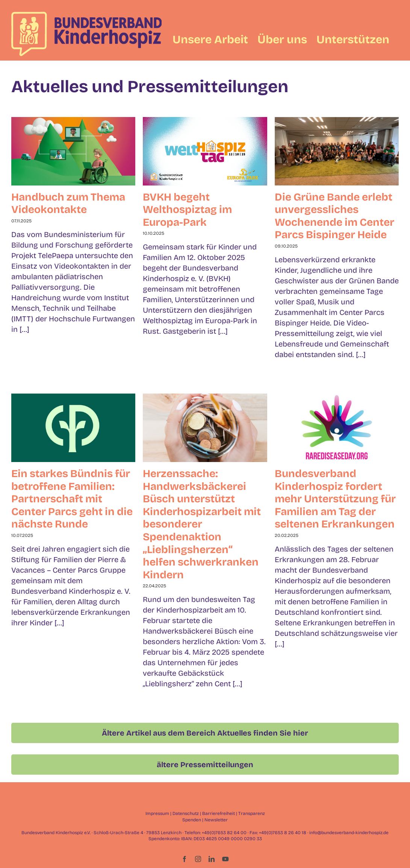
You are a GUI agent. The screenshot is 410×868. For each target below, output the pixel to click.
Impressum (157, 813)
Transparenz (252, 813)
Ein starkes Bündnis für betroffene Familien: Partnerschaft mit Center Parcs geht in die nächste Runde (72, 499)
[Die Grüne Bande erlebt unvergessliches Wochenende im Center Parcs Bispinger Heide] (337, 151)
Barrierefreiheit (219, 813)
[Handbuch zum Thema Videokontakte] (73, 151)
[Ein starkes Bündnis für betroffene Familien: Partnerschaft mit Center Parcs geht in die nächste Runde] (73, 428)
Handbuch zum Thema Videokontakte (68, 204)
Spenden (192, 820)
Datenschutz (186, 813)
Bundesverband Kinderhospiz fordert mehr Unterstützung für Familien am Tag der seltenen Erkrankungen (335, 499)
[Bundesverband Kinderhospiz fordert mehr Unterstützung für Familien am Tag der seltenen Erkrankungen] (337, 428)
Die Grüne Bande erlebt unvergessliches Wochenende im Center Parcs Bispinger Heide (334, 216)
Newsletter (216, 820)
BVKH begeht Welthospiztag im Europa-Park (187, 210)
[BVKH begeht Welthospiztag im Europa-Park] (205, 151)
